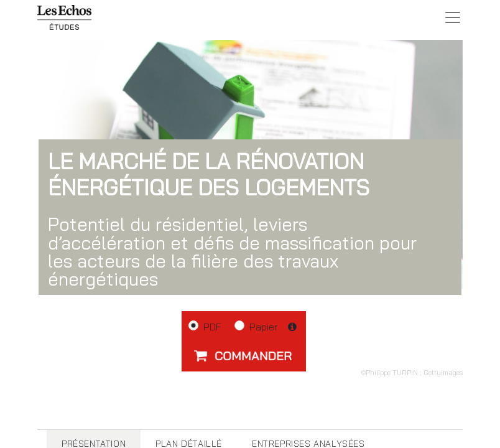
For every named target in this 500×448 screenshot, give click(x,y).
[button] (244, 355)
